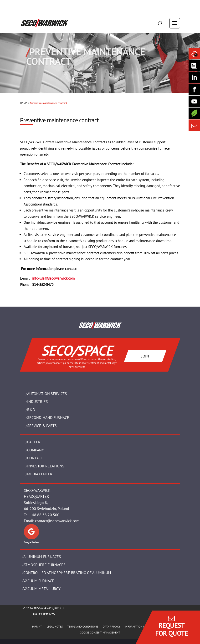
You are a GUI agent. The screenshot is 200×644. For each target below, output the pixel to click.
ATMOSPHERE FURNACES (44, 565)
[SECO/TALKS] (194, 101)
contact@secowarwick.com (57, 521)
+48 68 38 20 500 (45, 515)
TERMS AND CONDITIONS (83, 626)
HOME (24, 103)
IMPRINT (37, 626)
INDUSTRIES (38, 401)
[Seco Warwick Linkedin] (194, 77)
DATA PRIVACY (112, 626)
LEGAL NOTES (55, 626)
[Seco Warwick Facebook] (194, 89)
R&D (31, 410)
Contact (35, 458)
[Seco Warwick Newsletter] (194, 65)
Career (34, 442)
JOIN (145, 356)
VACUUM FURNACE (39, 581)
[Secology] (194, 113)
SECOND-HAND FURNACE (48, 417)
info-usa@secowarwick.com (53, 278)
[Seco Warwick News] (194, 54)
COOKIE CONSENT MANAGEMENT (100, 632)
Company (36, 450)
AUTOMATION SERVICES (47, 394)
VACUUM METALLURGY (42, 589)
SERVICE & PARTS (42, 426)
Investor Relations (46, 466)
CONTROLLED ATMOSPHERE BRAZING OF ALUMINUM (67, 573)
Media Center (40, 474)
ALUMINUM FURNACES (42, 557)
